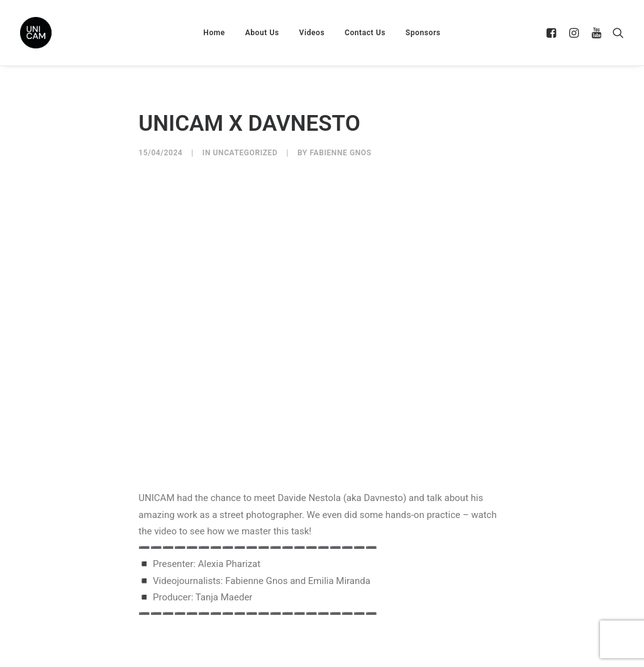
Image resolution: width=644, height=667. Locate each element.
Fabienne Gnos (340, 153)
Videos (312, 33)
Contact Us (365, 33)
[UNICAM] (67, 33)
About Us (262, 33)
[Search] (615, 33)
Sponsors (423, 33)
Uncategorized (246, 153)
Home (214, 33)
